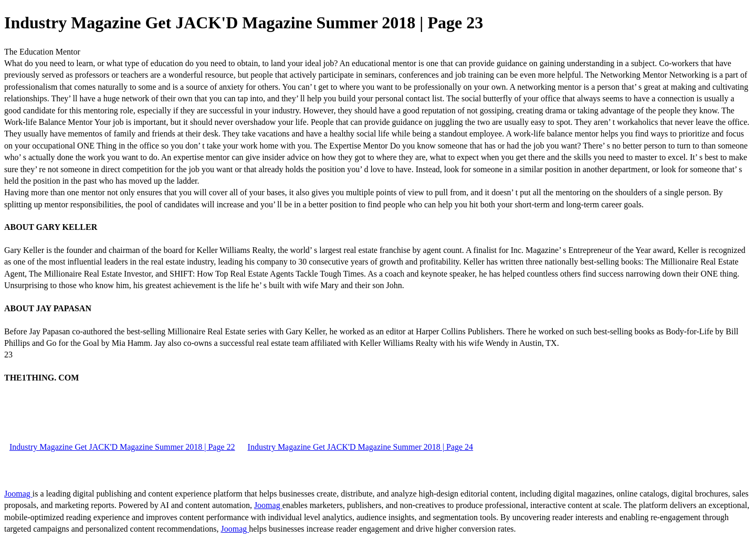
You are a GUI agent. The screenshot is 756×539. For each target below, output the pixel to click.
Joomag (18, 494)
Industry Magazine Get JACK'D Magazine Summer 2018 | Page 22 (122, 447)
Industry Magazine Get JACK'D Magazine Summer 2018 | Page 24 (361, 447)
